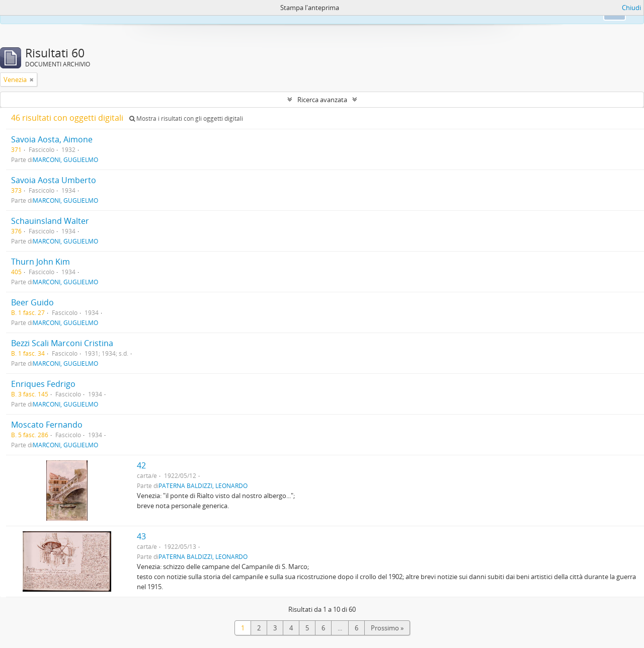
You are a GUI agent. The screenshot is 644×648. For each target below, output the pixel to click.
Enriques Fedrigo (43, 384)
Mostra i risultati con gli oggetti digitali (186, 118)
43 (141, 536)
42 (141, 465)
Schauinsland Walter (50, 221)
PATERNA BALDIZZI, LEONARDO (203, 485)
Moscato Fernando (47, 425)
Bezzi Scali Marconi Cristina (62, 343)
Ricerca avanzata (322, 100)
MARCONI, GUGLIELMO (65, 159)
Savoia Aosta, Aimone (52, 139)
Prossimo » (387, 628)
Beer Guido (32, 302)
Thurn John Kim (41, 262)
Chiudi (631, 8)
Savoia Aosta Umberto (54, 180)
